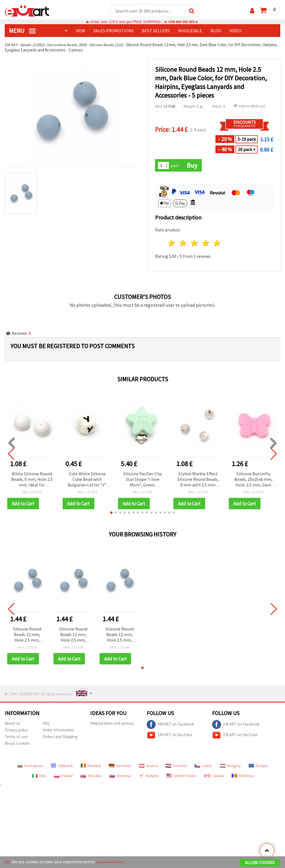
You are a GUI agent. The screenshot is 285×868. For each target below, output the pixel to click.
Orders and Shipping (60, 737)
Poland (63, 776)
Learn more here (111, 862)
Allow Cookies (260, 863)
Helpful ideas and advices (112, 724)
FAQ (46, 724)
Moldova (242, 776)
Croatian (176, 766)
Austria (148, 766)
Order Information (58, 731)
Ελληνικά (62, 766)
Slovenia (120, 776)
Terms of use (16, 737)
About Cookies (17, 744)
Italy (39, 776)
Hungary (230, 766)
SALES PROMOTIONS (114, 31)
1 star (172, 243)
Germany (120, 766)
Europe (258, 766)
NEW (81, 31)
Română (91, 766)
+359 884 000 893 (181, 22)
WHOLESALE (190, 31)
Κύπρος (149, 776)
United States (181, 776)
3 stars (194, 243)
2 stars (183, 243)
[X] (7, 862)
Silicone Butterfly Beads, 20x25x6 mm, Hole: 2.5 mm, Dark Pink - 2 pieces (253, 480)
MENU (22, 31)
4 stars (206, 243)
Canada (214, 776)
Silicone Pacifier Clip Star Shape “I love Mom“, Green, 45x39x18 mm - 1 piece (142, 480)
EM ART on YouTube (169, 736)
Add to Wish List (249, 106)
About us (13, 724)
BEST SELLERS (156, 31)
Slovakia (91, 776)
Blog (216, 31)
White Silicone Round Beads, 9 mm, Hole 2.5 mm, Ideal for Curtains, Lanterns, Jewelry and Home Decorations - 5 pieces (32, 480)
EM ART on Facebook (170, 725)
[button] (111, 513)
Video (236, 31)
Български (30, 766)
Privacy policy (16, 731)
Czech (203, 766)
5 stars (217, 243)
